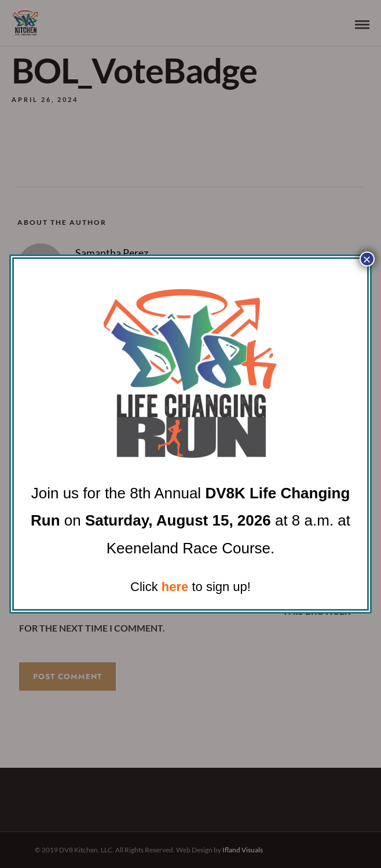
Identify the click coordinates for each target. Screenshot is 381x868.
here (175, 587)
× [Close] (367, 259)
